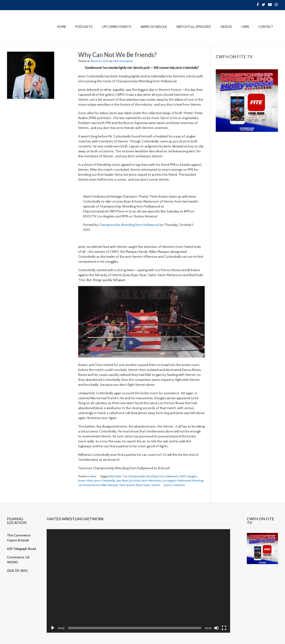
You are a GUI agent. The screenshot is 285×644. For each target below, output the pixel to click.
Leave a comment (174, 485)
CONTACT (266, 27)
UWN (245, 27)
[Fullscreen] (216, 621)
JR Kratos (135, 480)
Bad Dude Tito (118, 476)
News (93, 476)
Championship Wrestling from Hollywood (129, 225)
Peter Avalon (127, 485)
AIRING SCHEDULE (154, 27)
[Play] (57, 621)
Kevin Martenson (151, 480)
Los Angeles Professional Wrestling (183, 480)
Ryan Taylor (143, 485)
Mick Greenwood (123, 61)
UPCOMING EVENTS (117, 27)
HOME (61, 27)
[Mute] (208, 621)
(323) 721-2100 (17, 566)
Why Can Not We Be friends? (117, 55)
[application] (136, 577)
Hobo (90, 480)
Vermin (156, 485)
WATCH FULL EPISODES (194, 27)
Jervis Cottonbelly (105, 480)
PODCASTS (84, 27)
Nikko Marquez (110, 485)
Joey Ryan (122, 480)
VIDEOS (226, 27)
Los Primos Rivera (89, 485)
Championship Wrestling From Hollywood (153, 476)
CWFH (183, 476)
